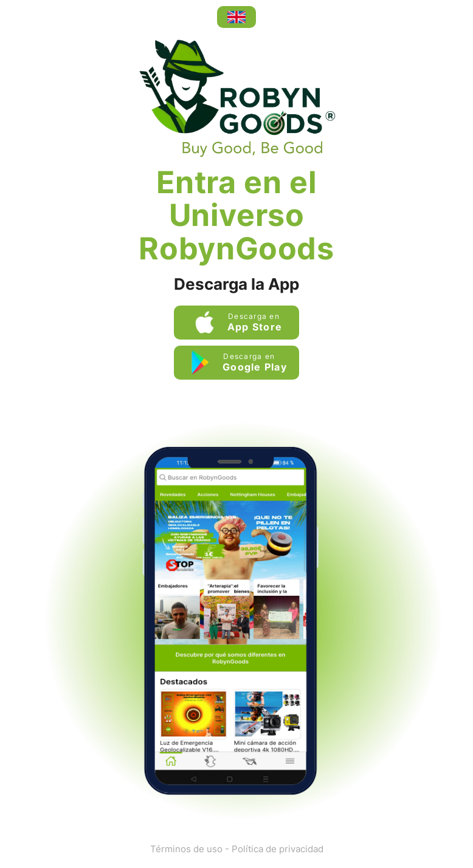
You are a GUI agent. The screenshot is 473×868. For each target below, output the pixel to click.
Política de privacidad (278, 849)
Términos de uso (186, 849)
